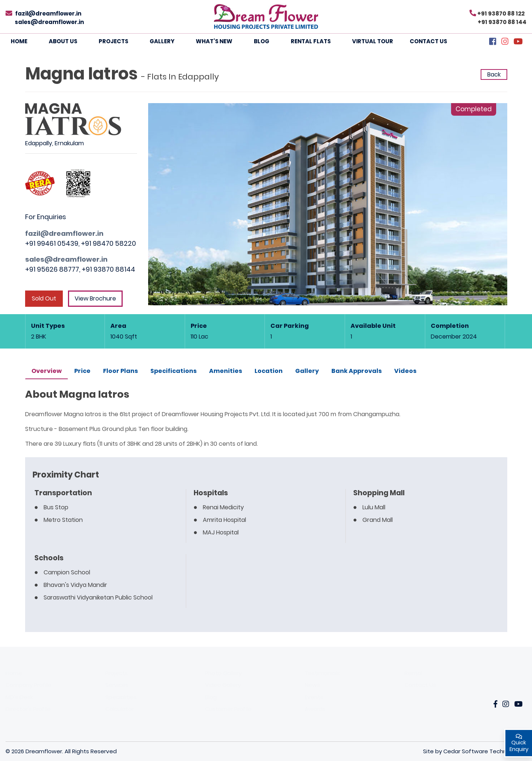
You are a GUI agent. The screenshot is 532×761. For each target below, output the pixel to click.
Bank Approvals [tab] (357, 371)
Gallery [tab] (307, 371)
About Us (63, 41)
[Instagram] (505, 42)
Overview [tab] (47, 371)
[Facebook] (493, 42)
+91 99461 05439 (52, 243)
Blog (262, 41)
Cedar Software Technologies (485, 751)
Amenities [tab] (226, 371)
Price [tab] (82, 371)
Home (19, 41)
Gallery (162, 41)
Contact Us (428, 41)
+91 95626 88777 (52, 269)
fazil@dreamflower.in (48, 13)
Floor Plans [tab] (120, 371)
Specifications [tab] (173, 371)
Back (494, 74)
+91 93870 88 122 (501, 13)
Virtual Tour (373, 41)
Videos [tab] (405, 371)
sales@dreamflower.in (49, 22)
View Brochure (95, 298)
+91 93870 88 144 (502, 22)
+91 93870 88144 (108, 269)
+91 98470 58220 (108, 243)
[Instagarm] (506, 705)
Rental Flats (311, 41)
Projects (113, 41)
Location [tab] (269, 371)
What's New (214, 41)
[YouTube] (518, 42)
